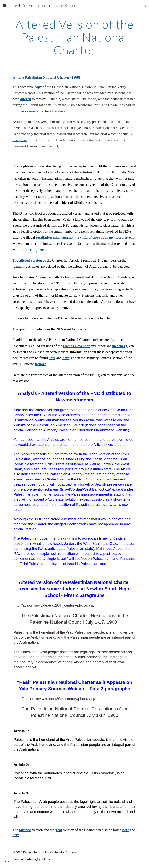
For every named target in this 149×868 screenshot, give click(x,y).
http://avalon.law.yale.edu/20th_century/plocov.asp (54, 605)
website (20, 425)
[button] (5, 5)
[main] (74, 37)
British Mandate (102, 773)
